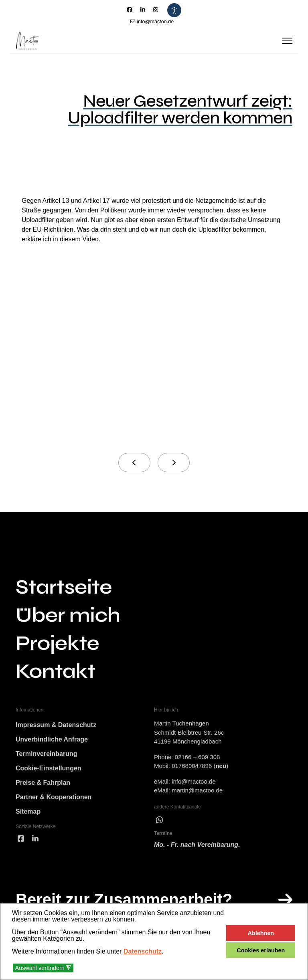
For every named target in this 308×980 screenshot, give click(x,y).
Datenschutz (143, 951)
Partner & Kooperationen (54, 797)
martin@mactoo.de (197, 790)
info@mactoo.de (155, 22)
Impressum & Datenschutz (56, 725)
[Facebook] (130, 10)
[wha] (160, 820)
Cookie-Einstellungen (49, 768)
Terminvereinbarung (47, 754)
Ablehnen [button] (261, 933)
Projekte (57, 643)
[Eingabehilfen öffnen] (174, 10)
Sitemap (28, 811)
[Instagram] (156, 10)
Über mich (68, 615)
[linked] (35, 839)
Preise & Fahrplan (43, 783)
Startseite (64, 587)
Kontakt (56, 671)
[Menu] (287, 41)
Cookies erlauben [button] (261, 950)
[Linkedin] (143, 10)
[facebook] (21, 839)
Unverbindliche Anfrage (52, 739)
